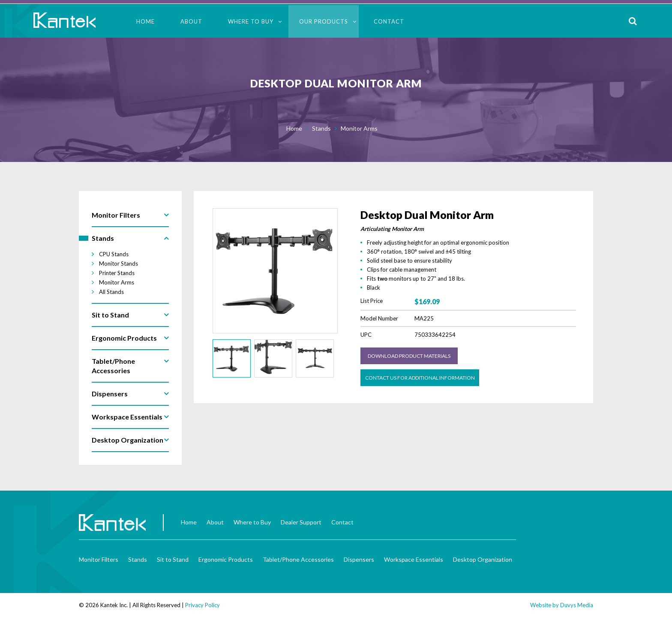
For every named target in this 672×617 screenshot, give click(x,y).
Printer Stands (117, 273)
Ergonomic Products (226, 559)
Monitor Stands (118, 264)
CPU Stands (114, 254)
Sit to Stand (173, 559)
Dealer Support (301, 522)
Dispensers (359, 559)
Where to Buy (251, 21)
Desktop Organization (483, 559)
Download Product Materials (409, 356)
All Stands (111, 292)
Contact (389, 21)
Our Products (324, 21)
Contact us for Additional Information (420, 378)
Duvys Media (577, 605)
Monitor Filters (99, 559)
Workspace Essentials (414, 559)
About (191, 21)
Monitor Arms (359, 128)
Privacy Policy (202, 605)
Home (145, 21)
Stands (321, 128)
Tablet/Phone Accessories (298, 559)
